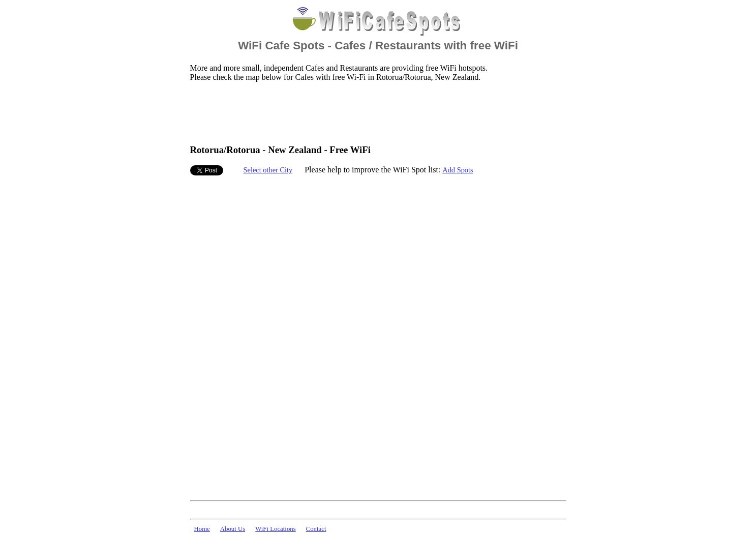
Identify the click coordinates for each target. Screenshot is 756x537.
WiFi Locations (275, 529)
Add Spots (458, 170)
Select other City (268, 170)
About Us (233, 529)
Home (202, 529)
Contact (316, 529)
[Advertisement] (375, 112)
